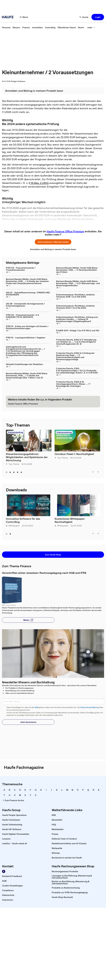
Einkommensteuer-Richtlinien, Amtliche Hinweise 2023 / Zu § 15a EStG (75, 307)
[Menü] (24, 17)
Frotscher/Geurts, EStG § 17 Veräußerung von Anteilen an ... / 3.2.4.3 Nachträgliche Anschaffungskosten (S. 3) (76, 342)
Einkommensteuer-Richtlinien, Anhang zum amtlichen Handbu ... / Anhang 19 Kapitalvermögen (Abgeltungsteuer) (77, 319)
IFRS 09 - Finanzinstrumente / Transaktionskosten (21, 269)
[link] (6, 27)
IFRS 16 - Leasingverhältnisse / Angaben (26, 338)
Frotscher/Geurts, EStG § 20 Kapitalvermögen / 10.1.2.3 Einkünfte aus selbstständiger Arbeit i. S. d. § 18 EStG (77, 370)
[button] (98, 17)
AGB (36, 707)
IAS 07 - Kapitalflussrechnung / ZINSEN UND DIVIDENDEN (28, 294)
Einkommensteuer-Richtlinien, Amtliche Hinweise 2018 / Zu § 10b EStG (75, 296)
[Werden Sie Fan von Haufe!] (4, 871)
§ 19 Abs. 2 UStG (39, 183)
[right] (98, 472)
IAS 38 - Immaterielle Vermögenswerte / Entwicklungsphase (25, 305)
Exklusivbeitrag (16, 432)
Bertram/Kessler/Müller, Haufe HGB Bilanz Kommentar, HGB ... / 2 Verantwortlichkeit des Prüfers (77, 270)
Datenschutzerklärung (90, 707)
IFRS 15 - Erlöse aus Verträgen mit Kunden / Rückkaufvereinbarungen (27, 327)
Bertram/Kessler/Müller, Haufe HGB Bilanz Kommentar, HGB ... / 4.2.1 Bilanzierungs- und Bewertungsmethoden (78, 283)
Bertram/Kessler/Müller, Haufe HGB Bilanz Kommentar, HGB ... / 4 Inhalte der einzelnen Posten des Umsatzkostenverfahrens (27, 281)
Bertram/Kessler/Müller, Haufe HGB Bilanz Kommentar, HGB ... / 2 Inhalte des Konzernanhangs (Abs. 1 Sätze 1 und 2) (27, 375)
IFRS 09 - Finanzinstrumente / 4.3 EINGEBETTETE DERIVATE (22, 316)
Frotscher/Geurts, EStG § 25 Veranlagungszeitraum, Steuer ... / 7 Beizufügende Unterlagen (73, 384)
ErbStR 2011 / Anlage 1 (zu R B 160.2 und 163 (78, 330)
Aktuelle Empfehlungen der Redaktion (24, 364)
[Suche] (84, 17)
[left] (93, 472)
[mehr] (91, 27)
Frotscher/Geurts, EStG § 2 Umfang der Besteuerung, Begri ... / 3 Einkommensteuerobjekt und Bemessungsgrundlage (75, 356)
